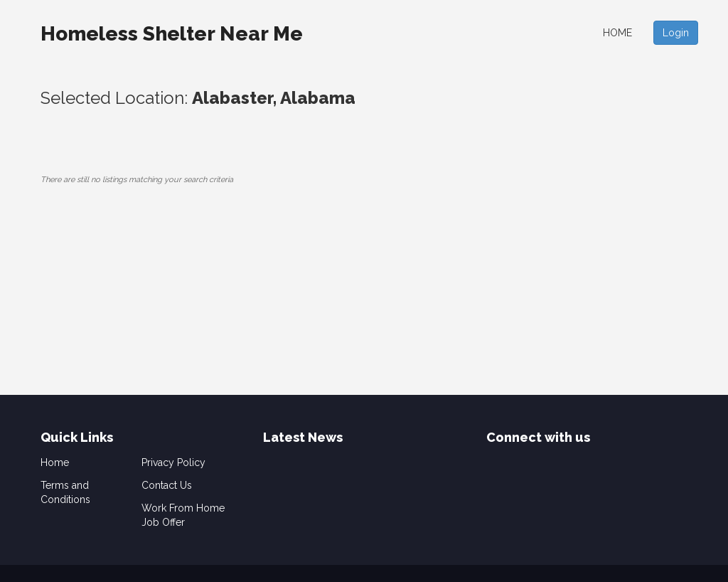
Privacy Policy (173, 462)
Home (617, 33)
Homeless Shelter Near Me (172, 34)
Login (676, 33)
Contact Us (167, 485)
